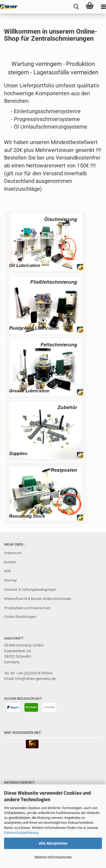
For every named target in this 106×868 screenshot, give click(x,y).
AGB (7, 571)
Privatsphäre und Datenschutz (27, 608)
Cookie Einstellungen (20, 617)
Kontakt (10, 562)
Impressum (13, 553)
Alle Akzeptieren (53, 843)
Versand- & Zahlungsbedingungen (30, 589)
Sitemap (10, 580)
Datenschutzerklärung (21, 833)
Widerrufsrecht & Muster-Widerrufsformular (38, 599)
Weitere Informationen (53, 857)
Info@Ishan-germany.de (35, 679)
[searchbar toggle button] (76, 7)
